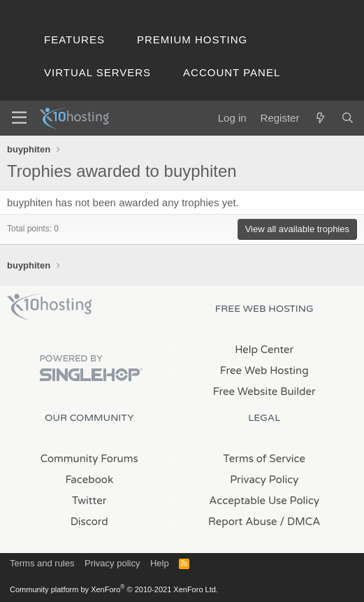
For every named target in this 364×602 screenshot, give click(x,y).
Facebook (89, 480)
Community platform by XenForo (114, 589)
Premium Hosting (192, 40)
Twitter (89, 501)
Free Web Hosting (264, 371)
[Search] (348, 118)
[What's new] (320, 118)
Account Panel (232, 72)
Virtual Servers (97, 72)
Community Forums (89, 459)
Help (160, 563)
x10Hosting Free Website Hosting (50, 307)
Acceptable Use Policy (264, 501)
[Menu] (19, 118)
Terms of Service (264, 459)
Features (74, 40)
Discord (89, 522)
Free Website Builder (264, 392)
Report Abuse (243, 522)
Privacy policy (112, 563)
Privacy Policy (264, 480)
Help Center (264, 350)
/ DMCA (300, 522)
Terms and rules (42, 563)
